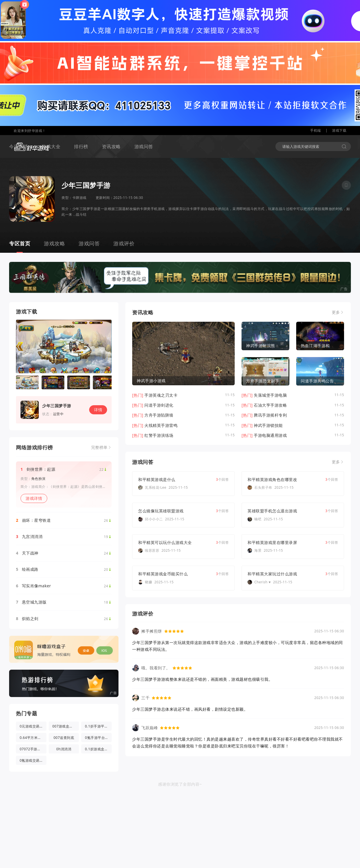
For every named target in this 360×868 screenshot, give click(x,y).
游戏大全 (51, 146)
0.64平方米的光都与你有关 (33, 738)
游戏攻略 (54, 243)
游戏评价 (124, 243)
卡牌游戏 (79, 198)
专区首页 (20, 243)
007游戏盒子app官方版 (66, 726)
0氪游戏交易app (33, 760)
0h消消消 (64, 749)
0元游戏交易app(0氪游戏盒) (33, 726)
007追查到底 (64, 738)
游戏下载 (339, 131)
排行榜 (81, 146)
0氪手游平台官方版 (98, 738)
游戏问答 (144, 146)
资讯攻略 (111, 146)
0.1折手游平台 (96, 726)
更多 (336, 312)
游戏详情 (34, 498)
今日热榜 (19, 146)
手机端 (316, 131)
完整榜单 (99, 447)
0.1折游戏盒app (98, 749)
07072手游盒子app (33, 749)
